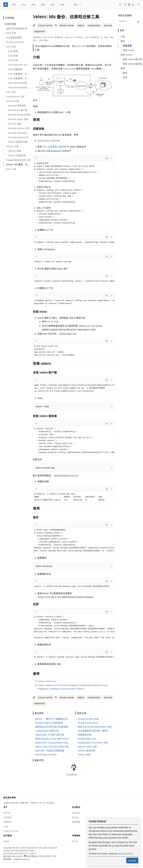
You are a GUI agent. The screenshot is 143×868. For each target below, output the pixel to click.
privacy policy (125, 854)
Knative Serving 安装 (19, 115)
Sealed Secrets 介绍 (88, 719)
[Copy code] (107, 158)
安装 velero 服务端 (132, 64)
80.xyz (75, 841)
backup (108, 25)
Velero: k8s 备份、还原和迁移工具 (18, 165)
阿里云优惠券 (125, 15)
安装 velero (126, 55)
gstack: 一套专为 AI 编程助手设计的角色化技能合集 (53, 719)
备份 (125, 73)
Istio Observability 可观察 (19, 87)
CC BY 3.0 (41, 803)
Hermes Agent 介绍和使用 (49, 723)
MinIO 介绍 (53, 321)
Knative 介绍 (13, 101)
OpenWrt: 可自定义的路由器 (50, 751)
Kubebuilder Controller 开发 (93, 743)
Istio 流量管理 (15, 69)
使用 (123, 41)
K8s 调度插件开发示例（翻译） (93, 731)
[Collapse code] (111, 158)
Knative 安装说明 (17, 106)
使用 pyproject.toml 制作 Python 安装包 (53, 739)
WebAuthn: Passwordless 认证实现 (53, 743)
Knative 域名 (15, 124)
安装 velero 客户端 (132, 59)
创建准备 (127, 46)
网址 (46, 40)
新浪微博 (76, 822)
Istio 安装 (13, 56)
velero (81, 25)
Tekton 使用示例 (17, 155)
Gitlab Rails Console (46, 755)
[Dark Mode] (133, 5)
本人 (18, 803)
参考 (35, 100)
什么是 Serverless (15, 42)
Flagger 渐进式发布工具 (18, 160)
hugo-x (32, 851)
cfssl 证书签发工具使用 (54, 147)
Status (6, 841)
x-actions (32, 853)
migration (40, 31)
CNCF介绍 (11, 33)
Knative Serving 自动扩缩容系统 (19, 137)
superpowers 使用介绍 (47, 731)
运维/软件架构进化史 (17, 28)
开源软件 (7, 822)
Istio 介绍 (11, 47)
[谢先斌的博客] (6, 5)
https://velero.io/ (47, 681)
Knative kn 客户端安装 (19, 110)
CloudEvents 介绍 (15, 96)
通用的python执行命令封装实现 (52, 727)
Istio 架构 (13, 51)
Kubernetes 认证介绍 (49, 141)
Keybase (76, 813)
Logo (6, 826)
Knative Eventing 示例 (19, 133)
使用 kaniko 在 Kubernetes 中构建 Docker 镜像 (96, 727)
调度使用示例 (85, 735)
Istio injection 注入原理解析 (19, 65)
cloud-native (45, 25)
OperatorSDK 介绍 (87, 747)
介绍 (123, 37)
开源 (109, 65)
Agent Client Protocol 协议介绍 (52, 747)
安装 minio (128, 50)
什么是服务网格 (14, 38)
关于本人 (7, 813)
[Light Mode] (125, 5)
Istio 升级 (13, 60)
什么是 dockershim (88, 723)
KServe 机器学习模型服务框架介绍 (19, 142)
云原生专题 (10, 24)
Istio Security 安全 (18, 83)
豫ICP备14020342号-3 (14, 856)
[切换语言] (120, 5)
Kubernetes (80, 46)
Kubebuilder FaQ (87, 739)
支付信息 (7, 817)
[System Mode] (129, 5)
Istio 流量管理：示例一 (19, 74)
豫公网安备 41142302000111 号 (40, 856)
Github (75, 817)
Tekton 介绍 (12, 146)
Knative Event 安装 (18, 119)
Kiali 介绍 (11, 92)
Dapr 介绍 (11, 169)
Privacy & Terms (11, 831)
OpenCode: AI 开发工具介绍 (50, 735)
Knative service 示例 (19, 128)
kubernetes (94, 25)
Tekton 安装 (15, 151)
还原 (125, 77)
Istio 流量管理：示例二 (19, 78)
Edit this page (10, 862)
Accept (132, 860)
